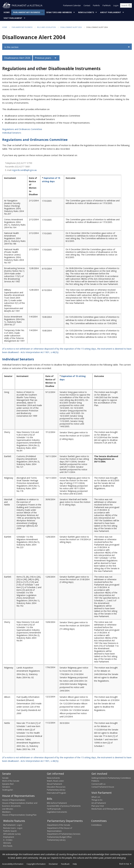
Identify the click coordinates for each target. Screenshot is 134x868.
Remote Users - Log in (13, 828)
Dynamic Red (8, 784)
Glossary (7, 843)
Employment (9, 837)
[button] (67, 47)
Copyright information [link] (36, 864)
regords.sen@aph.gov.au (24, 170)
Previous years (43, 58)
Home (7, 12)
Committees (96, 825)
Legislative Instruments (57, 812)
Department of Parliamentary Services (64, 834)
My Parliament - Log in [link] (13, 825)
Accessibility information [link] (13, 864)
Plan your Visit (98, 806)
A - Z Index (8, 840)
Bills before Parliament (57, 803)
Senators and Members (59, 12)
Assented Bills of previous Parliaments (64, 806)
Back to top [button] (126, 864)
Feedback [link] (65, 864)
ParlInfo (96, 6)
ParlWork (107, 6)
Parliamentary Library (56, 790)
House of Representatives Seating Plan (19, 815)
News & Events (86, 12)
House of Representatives (14, 800)
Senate (5, 778)
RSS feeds (8, 846)
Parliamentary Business (27, 12)
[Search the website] (126, 6)
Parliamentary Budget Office (59, 837)
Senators (6, 787)
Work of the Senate (11, 781)
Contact (87, 6)
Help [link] (75, 864)
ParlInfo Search (10, 831)
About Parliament (111, 12)
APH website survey (12, 834)
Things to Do (97, 800)
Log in (116, 6)
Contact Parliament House (103, 787)
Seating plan (8, 790)
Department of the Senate (59, 825)
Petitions (95, 781)
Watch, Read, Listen (55, 781)
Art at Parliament (99, 803)
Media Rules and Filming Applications (108, 809)
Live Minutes (8, 809)
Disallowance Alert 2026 (71, 27)
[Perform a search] (130, 6)
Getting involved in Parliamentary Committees (111, 778)
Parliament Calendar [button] (72, 6)
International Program (56, 793)
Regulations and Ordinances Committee (22, 129)
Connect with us (98, 784)
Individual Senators (12, 133)
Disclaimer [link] (53, 864)
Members (6, 812)
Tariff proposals (54, 809)
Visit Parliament (13, 18)
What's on (96, 797)
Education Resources (56, 787)
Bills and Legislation (46, 27)
